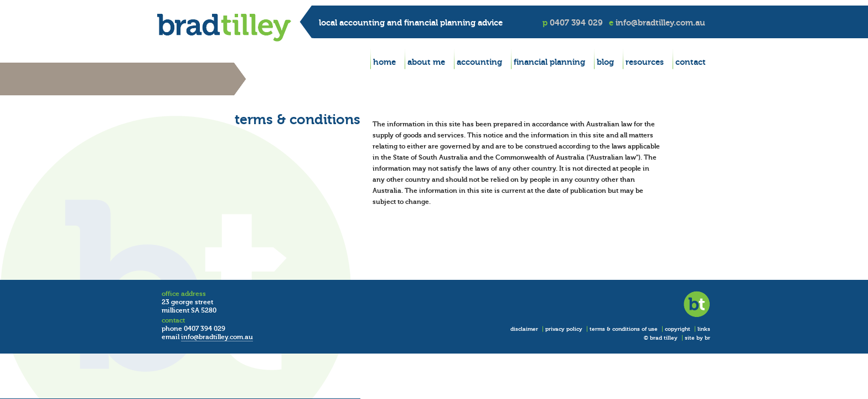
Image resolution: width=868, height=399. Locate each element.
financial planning (549, 62)
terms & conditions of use (624, 329)
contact (691, 62)
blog (605, 62)
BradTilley (224, 27)
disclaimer (524, 329)
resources (645, 62)
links (704, 329)
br (707, 338)
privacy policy (564, 329)
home (384, 62)
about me (426, 62)
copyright (678, 329)
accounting (479, 62)
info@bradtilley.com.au (660, 22)
